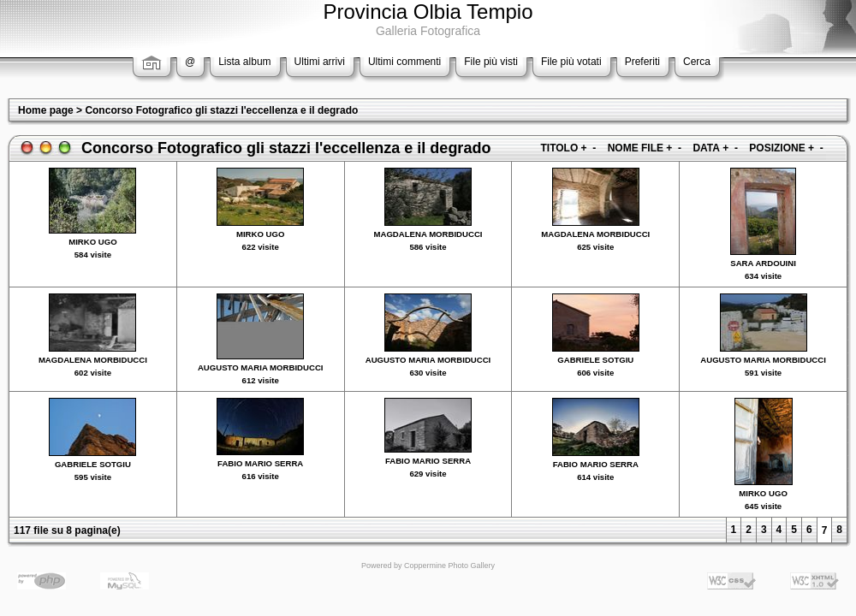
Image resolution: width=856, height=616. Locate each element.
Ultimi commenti (404, 62)
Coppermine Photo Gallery (449, 566)
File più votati (571, 62)
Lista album (244, 62)
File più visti (491, 62)
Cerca (697, 62)
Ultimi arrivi (320, 62)
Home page (46, 110)
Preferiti (642, 62)
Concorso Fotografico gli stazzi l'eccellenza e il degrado (221, 110)
